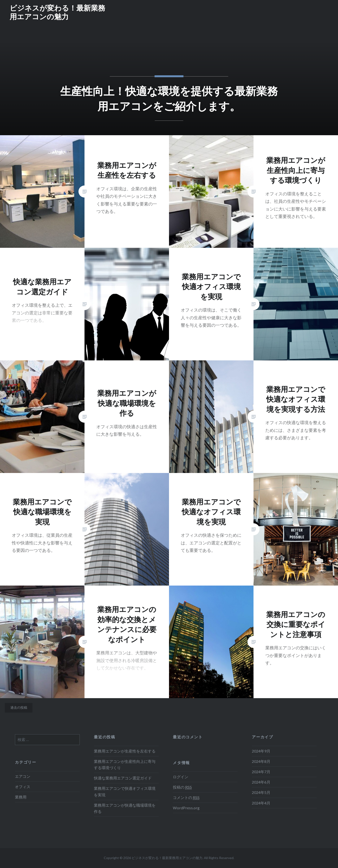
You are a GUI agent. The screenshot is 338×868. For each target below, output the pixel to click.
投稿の (182, 787)
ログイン (181, 777)
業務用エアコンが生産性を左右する (125, 751)
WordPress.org (186, 808)
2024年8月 (261, 761)
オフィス (23, 787)
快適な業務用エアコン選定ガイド (123, 778)
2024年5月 (261, 792)
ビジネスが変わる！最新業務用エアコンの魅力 (57, 12)
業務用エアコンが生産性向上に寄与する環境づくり (125, 764)
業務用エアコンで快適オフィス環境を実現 (125, 791)
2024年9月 (261, 751)
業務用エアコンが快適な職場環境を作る (125, 808)
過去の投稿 (19, 707)
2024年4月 (261, 803)
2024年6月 (261, 782)
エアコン (23, 776)
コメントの (186, 798)
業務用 (21, 797)
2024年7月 (261, 772)
